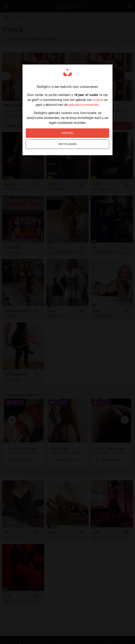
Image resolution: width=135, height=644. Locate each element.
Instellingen (68, 144)
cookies (98, 100)
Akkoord (67, 133)
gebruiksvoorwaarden (84, 105)
